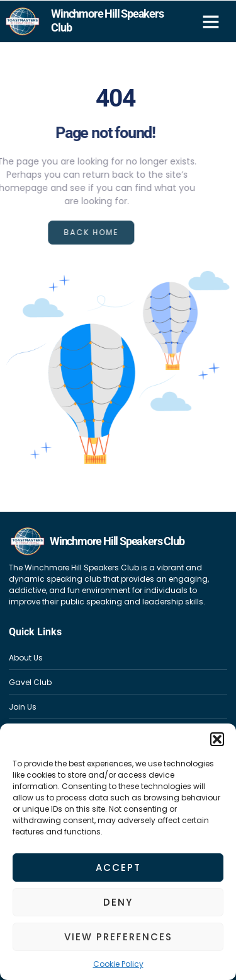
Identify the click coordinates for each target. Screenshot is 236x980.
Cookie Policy (118, 964)
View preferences (118, 937)
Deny (118, 902)
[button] (217, 739)
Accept (118, 868)
